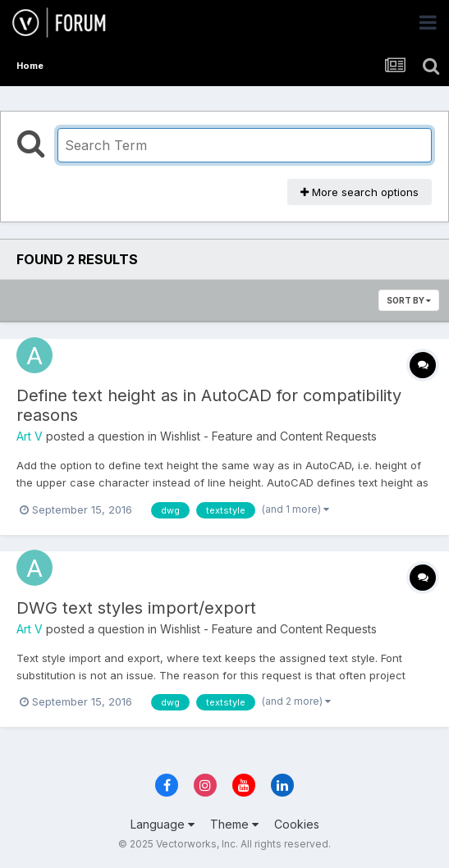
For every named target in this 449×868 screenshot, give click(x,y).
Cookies (297, 824)
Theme (234, 824)
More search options (360, 192)
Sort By (409, 300)
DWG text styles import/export (136, 608)
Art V (30, 436)
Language (163, 824)
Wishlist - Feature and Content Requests (268, 436)
